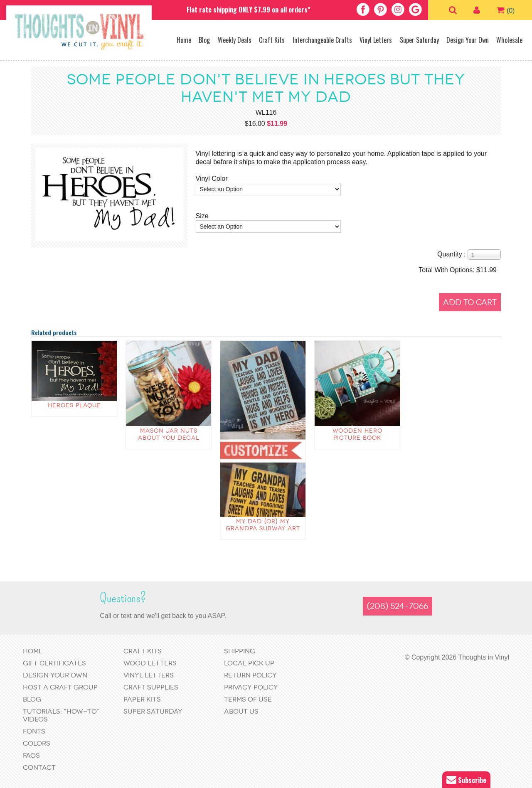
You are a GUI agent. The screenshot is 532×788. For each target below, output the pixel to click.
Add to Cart (470, 302)
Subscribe (466, 780)
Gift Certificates (54, 663)
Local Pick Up (249, 663)
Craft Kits (272, 40)
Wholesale (509, 40)
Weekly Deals (235, 40)
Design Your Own (468, 40)
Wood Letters (150, 663)
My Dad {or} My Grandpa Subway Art (263, 525)
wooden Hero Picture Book (357, 434)
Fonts (34, 731)
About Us (241, 711)
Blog (204, 40)
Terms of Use (248, 699)
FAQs (31, 755)
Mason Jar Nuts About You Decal (169, 434)
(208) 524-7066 (398, 606)
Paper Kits (142, 699)
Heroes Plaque (74, 405)
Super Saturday (419, 40)
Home (184, 40)
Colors (37, 743)
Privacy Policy (251, 687)
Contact (39, 767)
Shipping (240, 651)
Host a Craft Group (60, 687)
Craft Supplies (151, 687)
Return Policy (250, 675)
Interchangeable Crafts (322, 40)
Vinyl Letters (376, 40)
